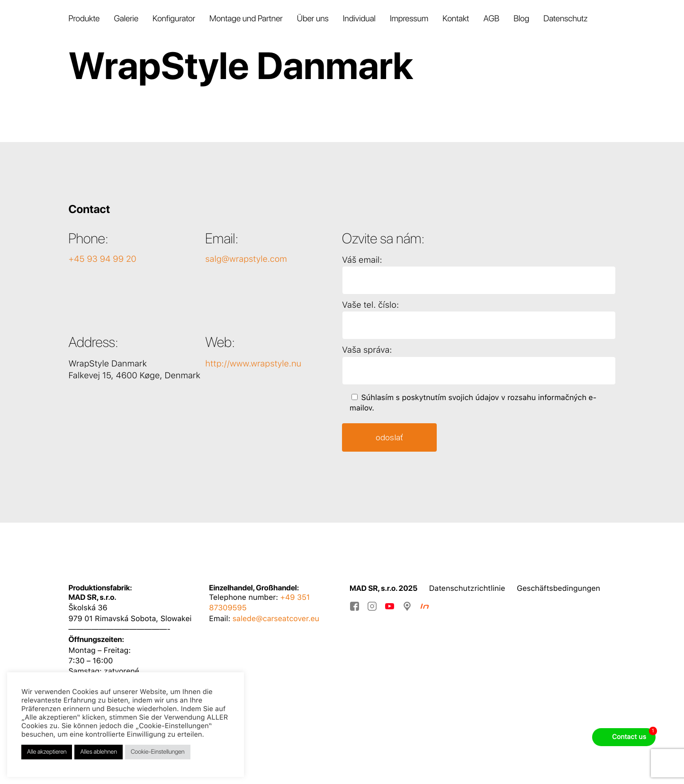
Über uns (313, 19)
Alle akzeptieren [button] (47, 752)
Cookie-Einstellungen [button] (158, 752)
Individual (359, 19)
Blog (521, 19)
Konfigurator (174, 19)
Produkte (84, 19)
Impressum (409, 19)
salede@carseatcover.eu (276, 619)
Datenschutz (565, 19)
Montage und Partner (246, 19)
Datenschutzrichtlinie (467, 588)
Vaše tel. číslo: (370, 305)
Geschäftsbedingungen (558, 588)
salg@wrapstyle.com (246, 259)
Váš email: (362, 260)
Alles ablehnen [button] (98, 752)
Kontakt (456, 19)
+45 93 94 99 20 (102, 259)
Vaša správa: (367, 350)
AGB (491, 19)
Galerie (126, 19)
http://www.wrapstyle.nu (253, 364)
